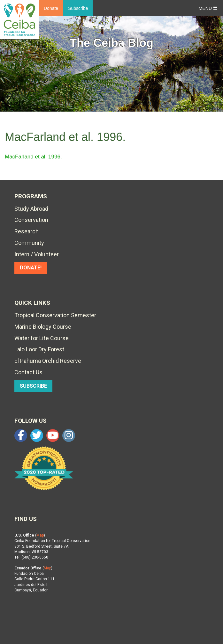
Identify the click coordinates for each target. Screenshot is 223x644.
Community (29, 243)
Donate (51, 8)
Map (40, 535)
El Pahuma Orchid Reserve (48, 361)
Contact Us (28, 372)
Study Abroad (31, 209)
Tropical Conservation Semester (55, 315)
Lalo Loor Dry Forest (39, 349)
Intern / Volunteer (37, 254)
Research (27, 231)
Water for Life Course (42, 338)
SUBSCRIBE (33, 386)
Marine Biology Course (43, 327)
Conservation (31, 220)
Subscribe (78, 8)
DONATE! (31, 268)
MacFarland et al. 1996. (33, 157)
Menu (205, 8)
